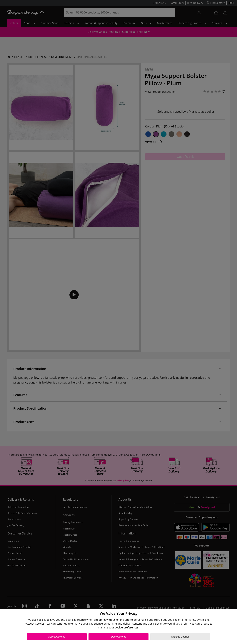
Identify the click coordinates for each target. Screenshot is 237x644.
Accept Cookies (57, 637)
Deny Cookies (119, 637)
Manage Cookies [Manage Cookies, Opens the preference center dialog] (180, 637)
